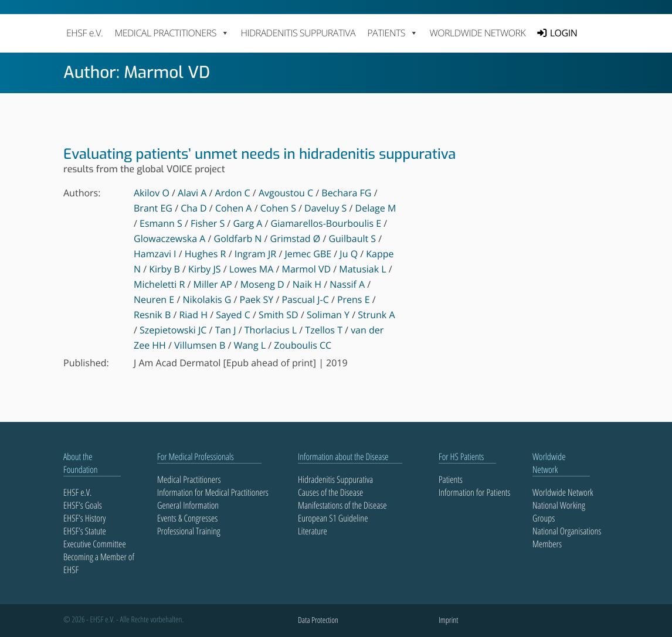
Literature (313, 531)
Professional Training (189, 531)
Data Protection (318, 620)
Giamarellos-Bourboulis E (326, 223)
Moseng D (262, 284)
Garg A (247, 223)
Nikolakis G (207, 299)
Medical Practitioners (189, 479)
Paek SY (257, 299)
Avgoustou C (286, 193)
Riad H (193, 315)
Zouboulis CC (303, 345)
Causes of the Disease (330, 492)
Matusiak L (362, 269)
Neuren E (154, 299)
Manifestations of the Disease (342, 505)
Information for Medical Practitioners (213, 492)
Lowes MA (252, 269)
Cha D (194, 208)
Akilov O (152, 193)
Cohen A (234, 208)
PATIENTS (392, 33)
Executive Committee (95, 544)
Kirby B (164, 269)
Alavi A (192, 193)
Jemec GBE (308, 254)
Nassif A (347, 284)
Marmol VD (307, 269)
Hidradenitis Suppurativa (298, 33)
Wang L (250, 345)
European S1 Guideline (333, 518)
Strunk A (376, 315)
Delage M (376, 208)
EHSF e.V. (84, 33)
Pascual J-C (305, 299)
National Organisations (567, 531)
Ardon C (233, 193)
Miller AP (213, 284)
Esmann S (161, 223)
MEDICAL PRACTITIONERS (172, 33)
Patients (451, 479)
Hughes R (206, 254)
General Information (188, 505)
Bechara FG (346, 193)
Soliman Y (328, 315)
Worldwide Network (478, 33)
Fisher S (208, 223)
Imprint (448, 620)
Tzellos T (324, 330)
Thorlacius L (271, 330)
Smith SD (279, 315)
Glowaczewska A (169, 239)
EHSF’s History (84, 518)
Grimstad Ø (296, 239)
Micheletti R (159, 284)
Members (547, 544)
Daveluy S (325, 208)
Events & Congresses (187, 518)
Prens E (354, 299)
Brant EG (153, 208)
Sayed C (233, 315)
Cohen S (278, 208)
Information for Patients (474, 492)
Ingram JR (256, 254)
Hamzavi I (155, 254)
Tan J (226, 330)
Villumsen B (200, 345)
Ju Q (349, 254)
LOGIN (564, 33)
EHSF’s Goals (83, 505)
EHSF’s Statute (85, 531)
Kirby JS (204, 269)
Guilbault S (352, 239)
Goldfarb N (238, 239)
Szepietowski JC (173, 330)
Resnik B (152, 315)
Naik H (307, 284)
